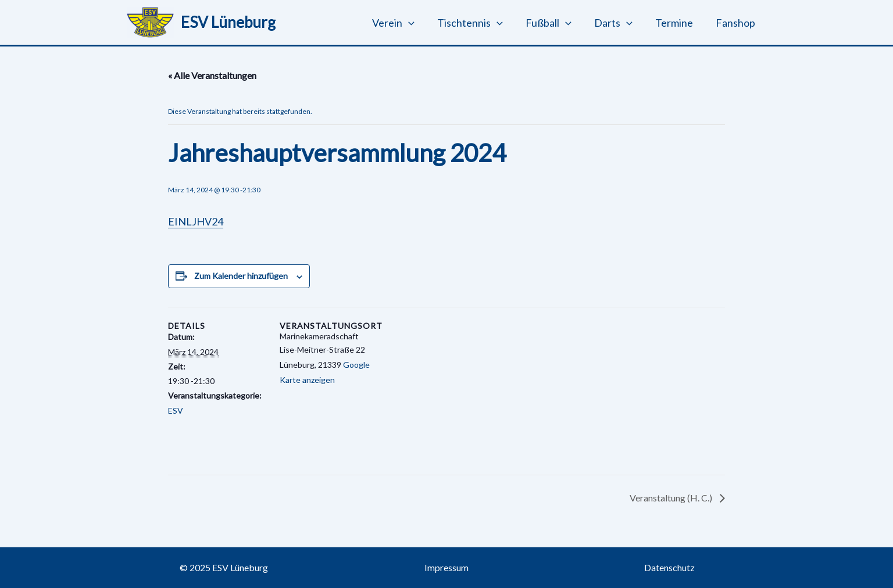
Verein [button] (403, 23)
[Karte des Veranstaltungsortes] (453, 387)
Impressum (446, 567)
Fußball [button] (554, 23)
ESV (176, 410)
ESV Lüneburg (228, 22)
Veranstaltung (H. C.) (672, 498)
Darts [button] (617, 23)
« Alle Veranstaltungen (212, 75)
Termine (676, 23)
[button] (418, 23)
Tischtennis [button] (478, 23)
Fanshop (736, 23)
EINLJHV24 (196, 221)
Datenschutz (669, 567)
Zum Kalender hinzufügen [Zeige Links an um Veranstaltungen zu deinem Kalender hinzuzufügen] (241, 276)
